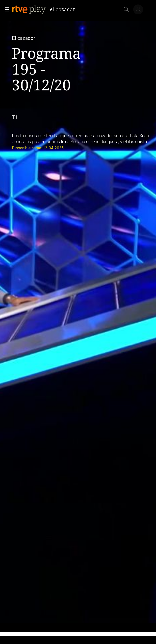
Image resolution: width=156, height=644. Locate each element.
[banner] (45, 9)
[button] (5, 9)
